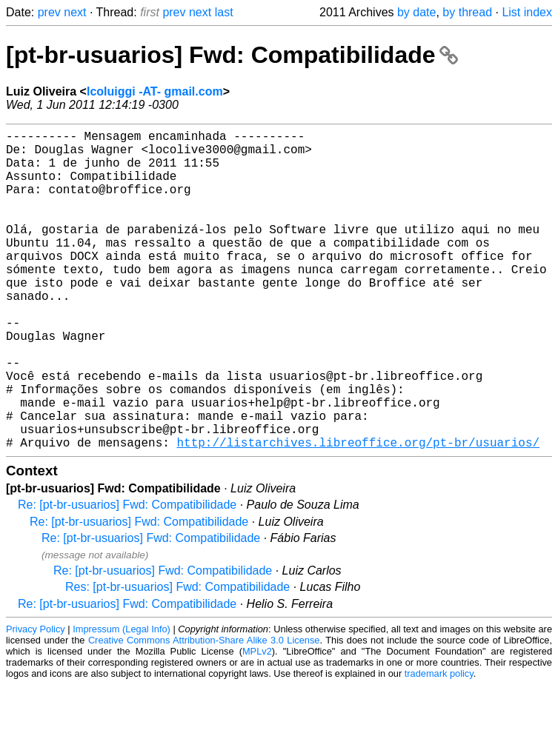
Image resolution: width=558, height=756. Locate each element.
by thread (467, 12)
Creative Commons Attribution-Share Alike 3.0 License (204, 711)
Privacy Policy (36, 700)
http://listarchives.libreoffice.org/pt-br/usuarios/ (358, 513)
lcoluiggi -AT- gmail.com (155, 91)
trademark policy (439, 745)
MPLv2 (257, 722)
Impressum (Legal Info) (122, 700)
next (75, 12)
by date (416, 12)
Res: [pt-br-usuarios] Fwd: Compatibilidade (177, 658)
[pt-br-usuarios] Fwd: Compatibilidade (232, 55)
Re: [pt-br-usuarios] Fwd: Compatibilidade (127, 576)
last (224, 12)
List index (527, 12)
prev (49, 12)
